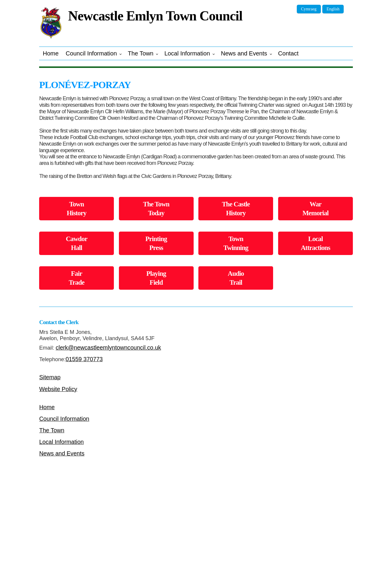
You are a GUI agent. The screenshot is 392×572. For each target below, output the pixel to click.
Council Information (91, 53)
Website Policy (58, 389)
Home (51, 53)
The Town (141, 53)
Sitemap (50, 377)
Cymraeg (309, 9)
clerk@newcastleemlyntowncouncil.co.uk (108, 348)
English (333, 9)
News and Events (244, 53)
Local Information (187, 53)
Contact (288, 53)
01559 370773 (84, 359)
